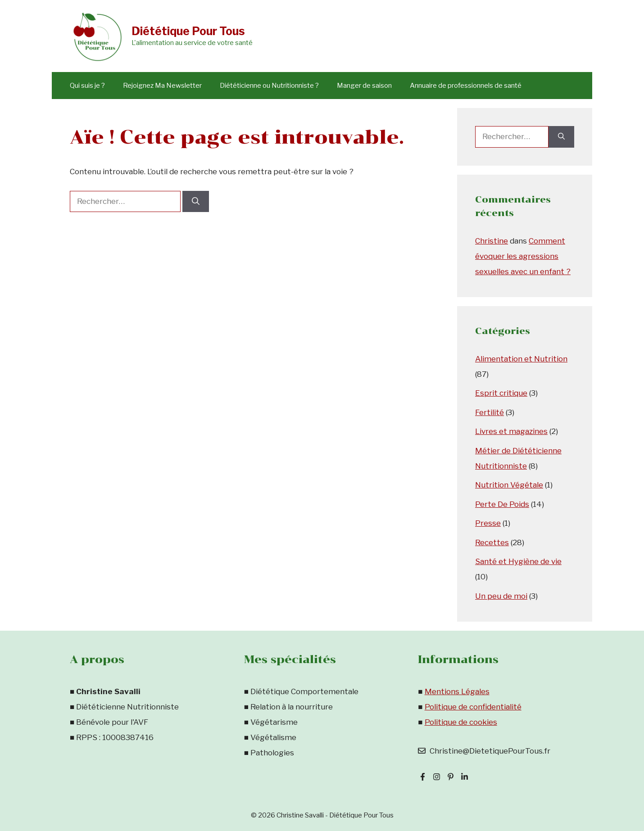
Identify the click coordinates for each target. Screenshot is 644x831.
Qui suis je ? (87, 86)
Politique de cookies (461, 722)
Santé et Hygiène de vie (518, 561)
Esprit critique (501, 393)
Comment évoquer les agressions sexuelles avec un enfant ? (523, 256)
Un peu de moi (501, 596)
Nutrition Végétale (509, 485)
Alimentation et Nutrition (521, 359)
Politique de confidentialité (473, 707)
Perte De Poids (502, 504)
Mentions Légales (457, 691)
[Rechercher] (196, 202)
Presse (488, 523)
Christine (492, 241)
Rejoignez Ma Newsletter (162, 86)
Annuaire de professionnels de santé (466, 86)
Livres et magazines (511, 431)
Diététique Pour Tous (188, 31)
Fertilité (490, 412)
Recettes (492, 542)
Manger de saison (364, 86)
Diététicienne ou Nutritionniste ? (269, 86)
